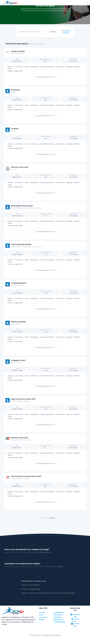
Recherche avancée (67, 32)
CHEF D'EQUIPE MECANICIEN (21, 244)
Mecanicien (15, 90)
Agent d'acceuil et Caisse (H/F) (23, 399)
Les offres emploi (43, 618)
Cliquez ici (61, 566)
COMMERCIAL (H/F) (18, 360)
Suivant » (52, 518)
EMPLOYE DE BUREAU (18, 322)
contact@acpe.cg (43, 552)
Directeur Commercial (20, 167)
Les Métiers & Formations (59, 614)
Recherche (53, 32)
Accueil (42, 613)
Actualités (58, 617)
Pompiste (15, 129)
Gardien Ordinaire (18, 51)
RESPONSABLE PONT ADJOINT (22, 206)
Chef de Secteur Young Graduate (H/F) (26, 476)
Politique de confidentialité (59, 621)
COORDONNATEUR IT (19, 283)
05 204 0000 (35, 585)
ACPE (41, 615)
